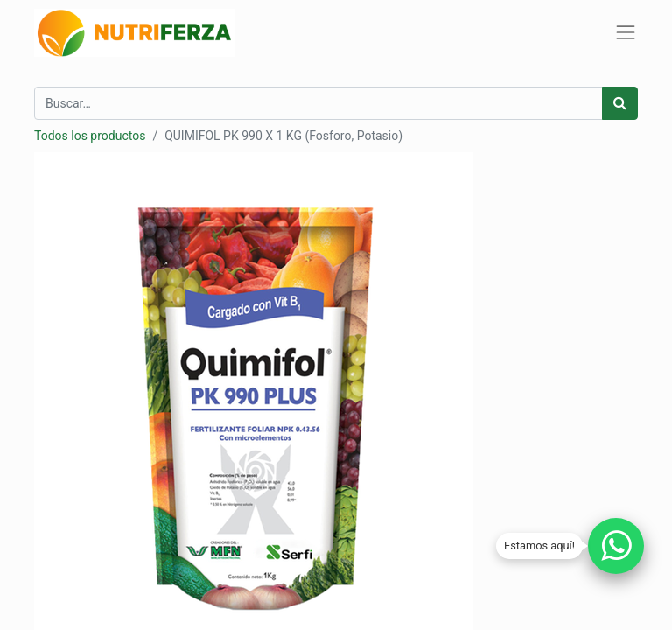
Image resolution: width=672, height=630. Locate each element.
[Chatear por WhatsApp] (616, 546)
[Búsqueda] (620, 103)
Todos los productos (90, 136)
